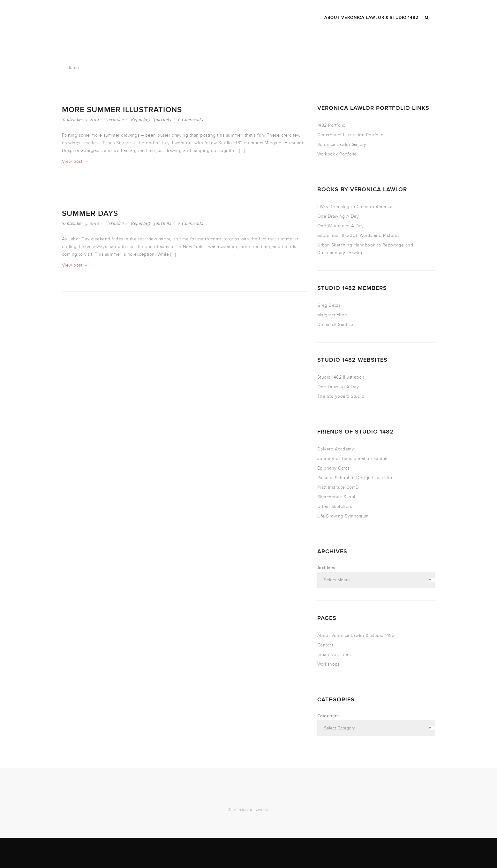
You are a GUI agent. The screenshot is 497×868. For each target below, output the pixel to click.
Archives (326, 568)
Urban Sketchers (335, 506)
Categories (328, 716)
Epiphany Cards (334, 468)
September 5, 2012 (81, 120)
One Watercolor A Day (341, 226)
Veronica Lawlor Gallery (342, 144)
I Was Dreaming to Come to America (355, 207)
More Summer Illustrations (122, 110)
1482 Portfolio (331, 125)
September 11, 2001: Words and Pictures (358, 235)
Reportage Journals (151, 120)
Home (73, 68)
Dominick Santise (335, 325)
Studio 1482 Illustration (341, 377)
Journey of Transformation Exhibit (353, 459)
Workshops (329, 664)
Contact (325, 645)
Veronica (115, 120)
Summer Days (90, 213)
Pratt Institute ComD (338, 487)
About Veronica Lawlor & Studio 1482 (356, 635)
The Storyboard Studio (341, 396)
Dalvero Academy (336, 449)
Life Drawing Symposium (343, 516)
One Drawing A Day (338, 216)
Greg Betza (329, 305)
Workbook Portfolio (337, 154)
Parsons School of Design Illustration (356, 478)
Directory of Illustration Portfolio (350, 135)
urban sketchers (334, 655)
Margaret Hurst (333, 315)
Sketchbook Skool (336, 497)
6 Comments (191, 120)
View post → (75, 161)
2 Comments (191, 223)
